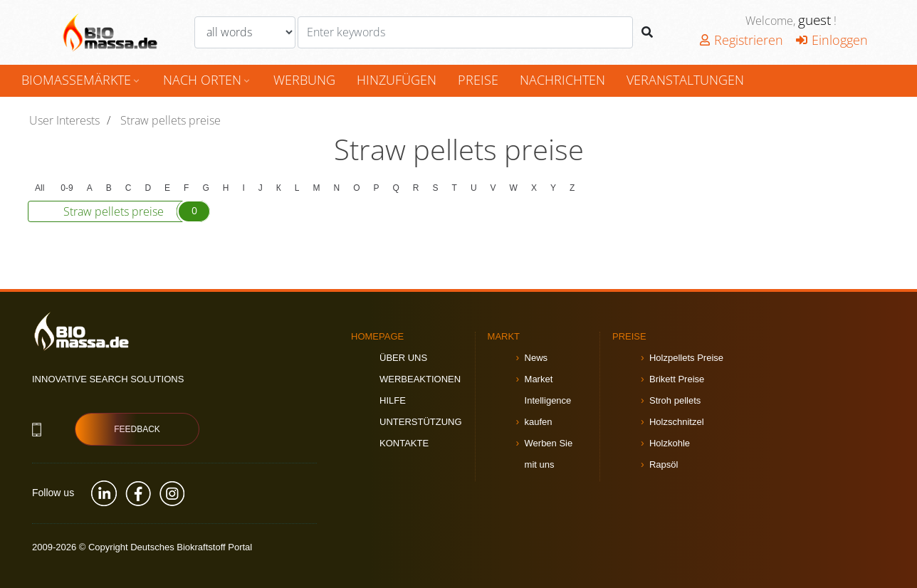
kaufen (539, 422)
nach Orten (208, 80)
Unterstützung (421, 422)
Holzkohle (670, 443)
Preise (478, 80)
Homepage (377, 336)
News (536, 358)
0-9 (67, 188)
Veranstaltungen (685, 80)
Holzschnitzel (677, 422)
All (40, 188)
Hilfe (393, 400)
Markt (504, 336)
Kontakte (404, 443)
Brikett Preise (677, 379)
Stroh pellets (675, 400)
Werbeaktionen (420, 379)
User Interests (64, 120)
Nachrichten (562, 80)
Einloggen (832, 40)
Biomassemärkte (82, 80)
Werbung (304, 80)
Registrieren (742, 40)
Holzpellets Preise (686, 358)
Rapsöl (664, 464)
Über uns (403, 358)
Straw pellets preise (137, 211)
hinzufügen (397, 80)
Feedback (137, 429)
